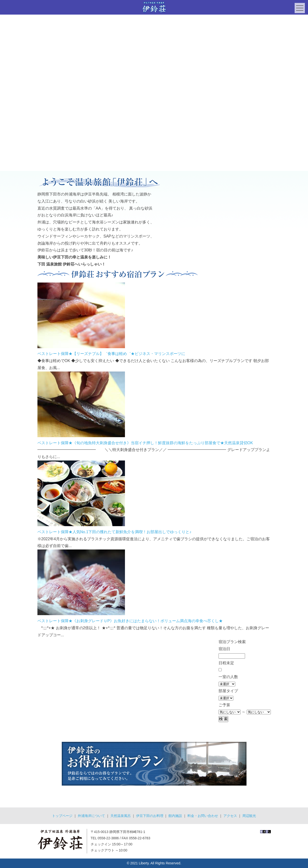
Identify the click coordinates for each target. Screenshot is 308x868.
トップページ (62, 816)
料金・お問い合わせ (203, 816)
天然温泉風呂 (121, 816)
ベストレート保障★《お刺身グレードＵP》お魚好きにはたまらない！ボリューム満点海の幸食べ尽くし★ (130, 621)
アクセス (230, 816)
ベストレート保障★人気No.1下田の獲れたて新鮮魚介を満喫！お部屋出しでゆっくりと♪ (114, 532)
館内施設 (175, 816)
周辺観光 (249, 816)
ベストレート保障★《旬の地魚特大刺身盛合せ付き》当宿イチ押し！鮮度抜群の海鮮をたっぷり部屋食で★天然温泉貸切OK (145, 443)
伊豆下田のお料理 (150, 816)
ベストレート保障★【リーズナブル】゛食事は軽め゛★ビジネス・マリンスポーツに (111, 354)
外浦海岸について (91, 816)
